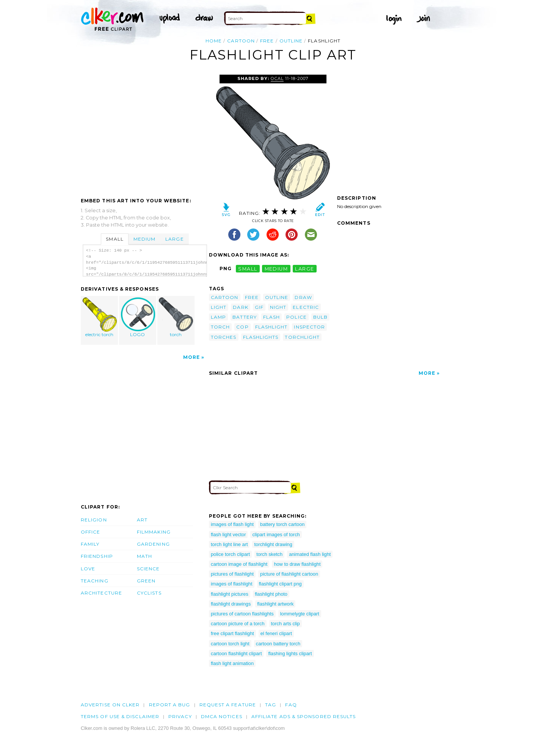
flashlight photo (271, 594)
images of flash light (232, 524)
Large (174, 239)
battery (245, 317)
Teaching (95, 581)
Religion (94, 520)
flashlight (271, 327)
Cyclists (149, 593)
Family (90, 544)
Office (90, 532)
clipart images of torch (276, 535)
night (278, 307)
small (248, 268)
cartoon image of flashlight (239, 564)
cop (242, 327)
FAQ (291, 705)
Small (115, 239)
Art (142, 520)
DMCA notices (222, 716)
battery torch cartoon (282, 524)
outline (291, 41)
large (304, 268)
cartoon (241, 41)
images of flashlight (232, 584)
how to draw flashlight (297, 564)
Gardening (153, 544)
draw (303, 297)
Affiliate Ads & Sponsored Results (304, 716)
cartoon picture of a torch (238, 624)
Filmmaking (154, 532)
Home (214, 41)
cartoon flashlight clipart (236, 653)
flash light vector (228, 535)
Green (146, 581)
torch (176, 317)
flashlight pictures (230, 594)
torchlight (302, 337)
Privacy (180, 716)
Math (144, 556)
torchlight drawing (273, 544)
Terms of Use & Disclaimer (120, 716)
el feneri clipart (276, 633)
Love (88, 569)
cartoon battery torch (278, 644)
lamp (218, 317)
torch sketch (269, 554)
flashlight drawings (231, 604)
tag (271, 705)
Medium (144, 239)
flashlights (261, 337)
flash (271, 317)
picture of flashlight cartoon (289, 574)
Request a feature (228, 705)
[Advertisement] (144, 131)
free (267, 41)
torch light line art (229, 544)
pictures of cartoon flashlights (242, 614)
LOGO (138, 317)
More (191, 357)
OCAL (277, 78)
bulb (320, 317)
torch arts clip (286, 624)
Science (148, 569)
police (296, 317)
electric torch (100, 317)
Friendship (97, 556)
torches (224, 337)
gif (259, 307)
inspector (309, 327)
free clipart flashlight (232, 633)
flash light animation (232, 663)
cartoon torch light (230, 644)
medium (276, 268)
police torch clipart (230, 554)
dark (240, 307)
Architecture (101, 593)
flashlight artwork (275, 604)
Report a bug (170, 705)
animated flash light (310, 554)
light (219, 307)
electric (306, 307)
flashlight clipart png (280, 584)
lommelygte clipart (300, 614)
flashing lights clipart (290, 653)
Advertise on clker (110, 705)
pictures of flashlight (232, 574)
